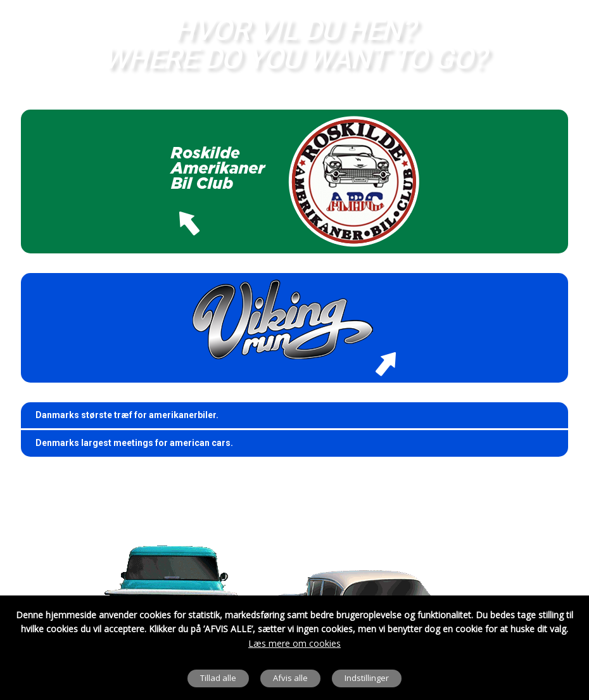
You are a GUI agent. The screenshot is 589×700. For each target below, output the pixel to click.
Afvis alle (290, 678)
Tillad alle (218, 678)
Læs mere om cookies (294, 643)
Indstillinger (367, 678)
